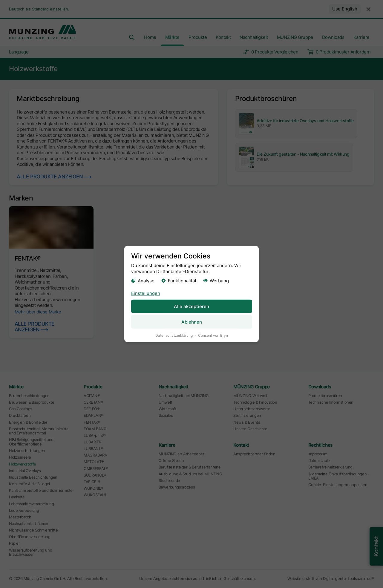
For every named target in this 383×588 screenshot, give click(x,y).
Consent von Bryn (213, 335)
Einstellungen (146, 293)
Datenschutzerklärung (174, 335)
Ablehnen (192, 322)
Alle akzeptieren (192, 306)
